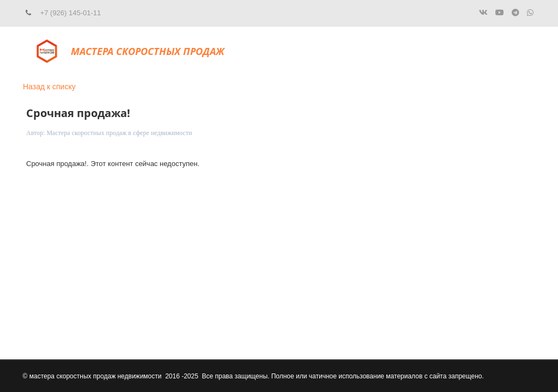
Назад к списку (49, 87)
